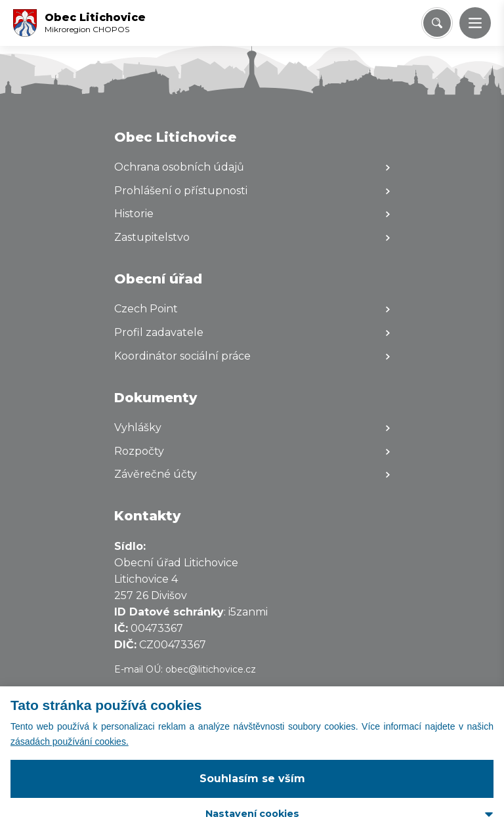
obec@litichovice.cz (211, 669)
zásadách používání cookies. (70, 741)
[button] (475, 23)
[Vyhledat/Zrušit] (437, 23)
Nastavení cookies (252, 814)
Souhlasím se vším (252, 779)
